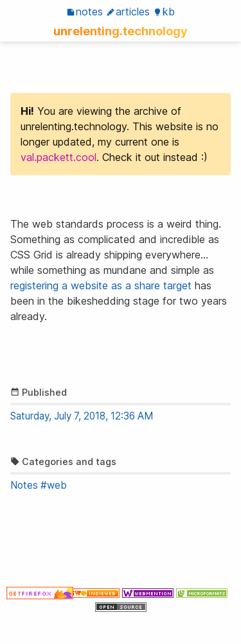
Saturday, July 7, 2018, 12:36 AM (82, 416)
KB (164, 12)
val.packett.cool (58, 157)
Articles (128, 12)
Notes (85, 12)
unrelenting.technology (121, 31)
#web (54, 485)
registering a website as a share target (101, 285)
